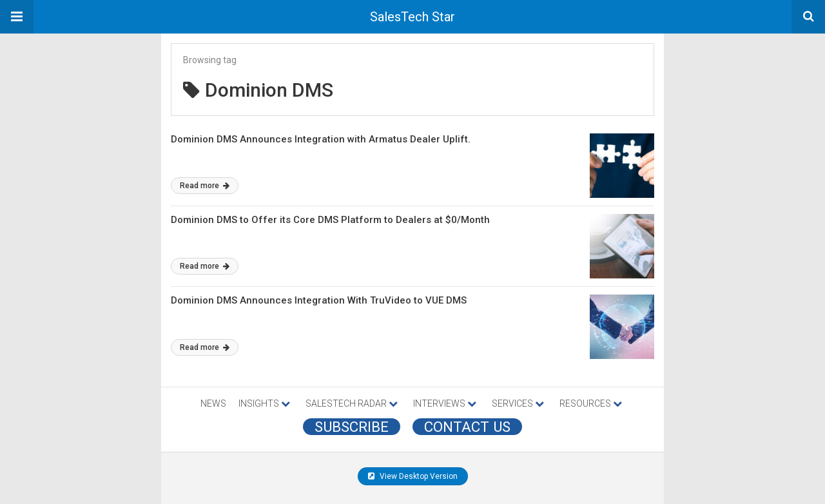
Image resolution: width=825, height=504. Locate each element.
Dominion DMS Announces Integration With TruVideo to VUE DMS (319, 300)
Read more (205, 186)
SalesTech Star (412, 17)
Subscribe (352, 427)
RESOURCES (591, 403)
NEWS (213, 403)
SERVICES (518, 403)
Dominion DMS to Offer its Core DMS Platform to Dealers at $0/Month (330, 220)
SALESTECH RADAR (352, 403)
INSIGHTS (264, 403)
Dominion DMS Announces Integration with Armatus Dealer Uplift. (321, 139)
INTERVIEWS (445, 403)
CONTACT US (467, 427)
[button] (17, 17)
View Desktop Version (413, 476)
